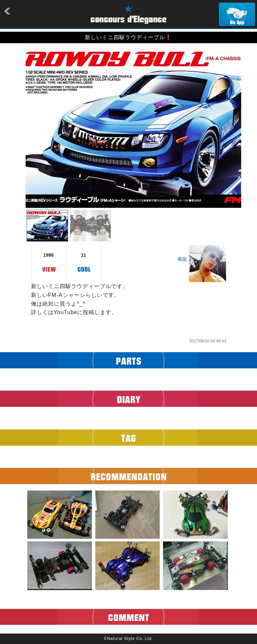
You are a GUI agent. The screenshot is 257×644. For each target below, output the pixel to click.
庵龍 (182, 259)
